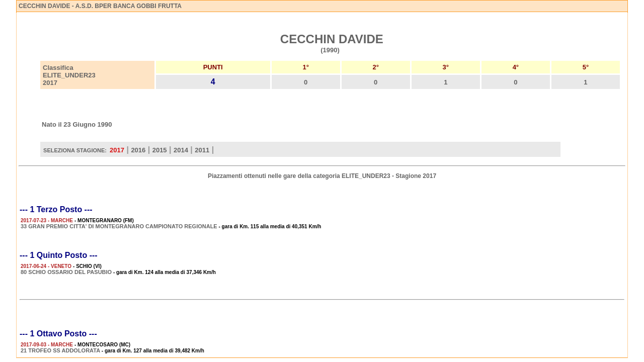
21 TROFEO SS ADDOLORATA (60, 350)
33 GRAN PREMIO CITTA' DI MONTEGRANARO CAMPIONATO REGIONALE (119, 226)
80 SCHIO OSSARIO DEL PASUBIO (66, 272)
